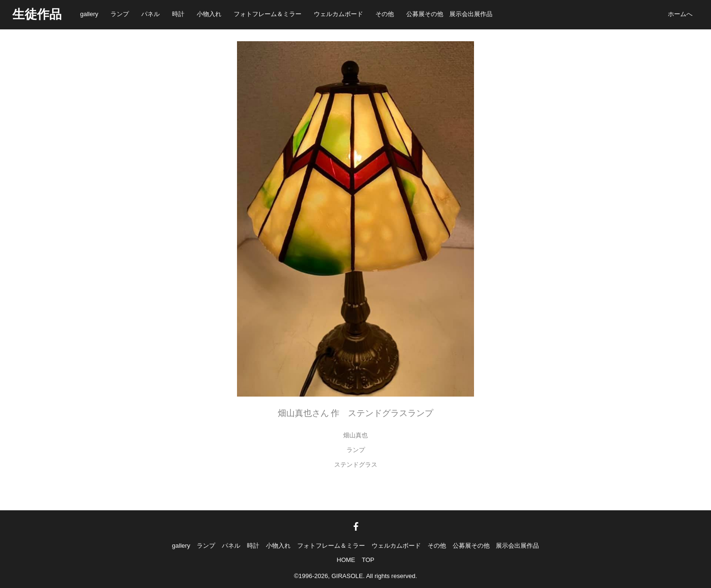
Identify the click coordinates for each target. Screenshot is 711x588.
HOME (346, 560)
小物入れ (209, 14)
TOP (368, 560)
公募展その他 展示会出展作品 (449, 14)
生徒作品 (37, 14)
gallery (89, 14)
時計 (178, 14)
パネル (150, 14)
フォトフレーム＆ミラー (268, 14)
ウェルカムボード (338, 14)
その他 (385, 14)
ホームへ (680, 14)
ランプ (120, 14)
